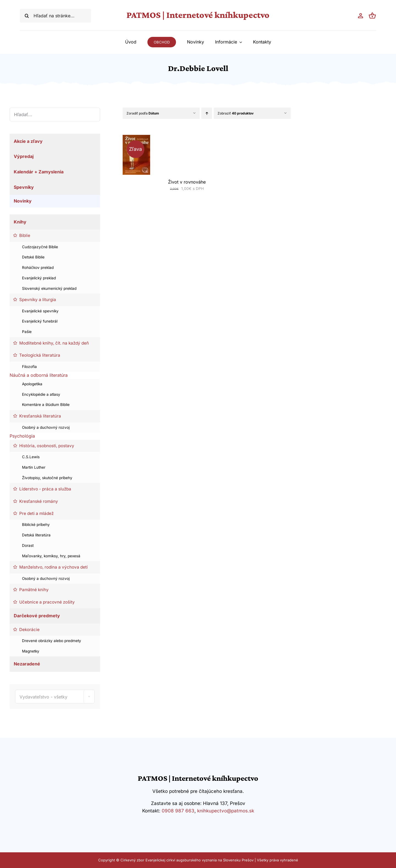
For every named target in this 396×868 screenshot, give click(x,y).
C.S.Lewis (31, 457)
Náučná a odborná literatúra (39, 375)
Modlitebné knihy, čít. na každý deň (54, 343)
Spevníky (24, 187)
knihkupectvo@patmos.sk (226, 811)
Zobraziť (236, 113)
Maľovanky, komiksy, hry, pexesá (51, 556)
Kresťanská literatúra (40, 416)
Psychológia (22, 436)
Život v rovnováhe (187, 182)
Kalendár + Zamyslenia (39, 172)
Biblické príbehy (36, 525)
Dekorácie (29, 630)
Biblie (25, 235)
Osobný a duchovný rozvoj (46, 427)
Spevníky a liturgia (38, 300)
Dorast (28, 545)
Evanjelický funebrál (40, 321)
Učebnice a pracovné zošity (47, 602)
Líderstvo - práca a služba (45, 489)
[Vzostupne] (207, 113)
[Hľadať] (27, 16)
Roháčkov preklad (38, 268)
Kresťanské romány (39, 501)
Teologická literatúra (40, 355)
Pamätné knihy (34, 590)
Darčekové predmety (37, 616)
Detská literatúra (36, 535)
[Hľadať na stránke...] (55, 16)
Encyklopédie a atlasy (41, 394)
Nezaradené (27, 664)
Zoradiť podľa (143, 113)
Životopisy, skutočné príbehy (47, 478)
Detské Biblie (33, 257)
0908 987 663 (178, 811)
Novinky (23, 201)
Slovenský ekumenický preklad (49, 288)
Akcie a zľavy (28, 141)
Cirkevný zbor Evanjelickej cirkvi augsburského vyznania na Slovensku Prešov (187, 860)
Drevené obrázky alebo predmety (52, 641)
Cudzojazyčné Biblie (40, 247)
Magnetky (31, 651)
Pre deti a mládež (36, 513)
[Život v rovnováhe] (136, 138)
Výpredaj (24, 156)
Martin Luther (34, 467)
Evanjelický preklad (39, 278)
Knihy (20, 222)
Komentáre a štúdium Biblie (46, 405)
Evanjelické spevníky (40, 311)
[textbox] (55, 697)
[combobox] (55, 697)
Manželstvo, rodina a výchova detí (53, 567)
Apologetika (32, 384)
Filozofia (29, 367)
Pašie (27, 332)
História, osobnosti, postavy (47, 446)
